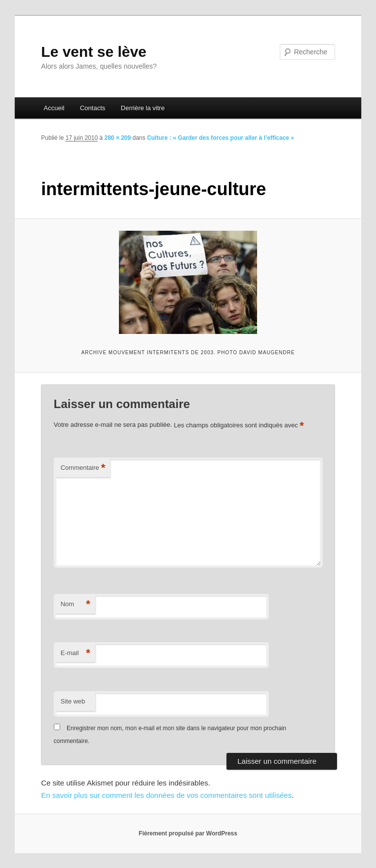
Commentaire (83, 468)
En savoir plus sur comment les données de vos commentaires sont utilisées (166, 795)
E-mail (75, 653)
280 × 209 (117, 138)
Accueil (54, 108)
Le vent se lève (94, 52)
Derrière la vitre (143, 108)
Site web (73, 701)
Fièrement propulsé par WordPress (188, 833)
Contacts (93, 108)
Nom (75, 604)
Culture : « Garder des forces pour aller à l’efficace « (221, 138)
